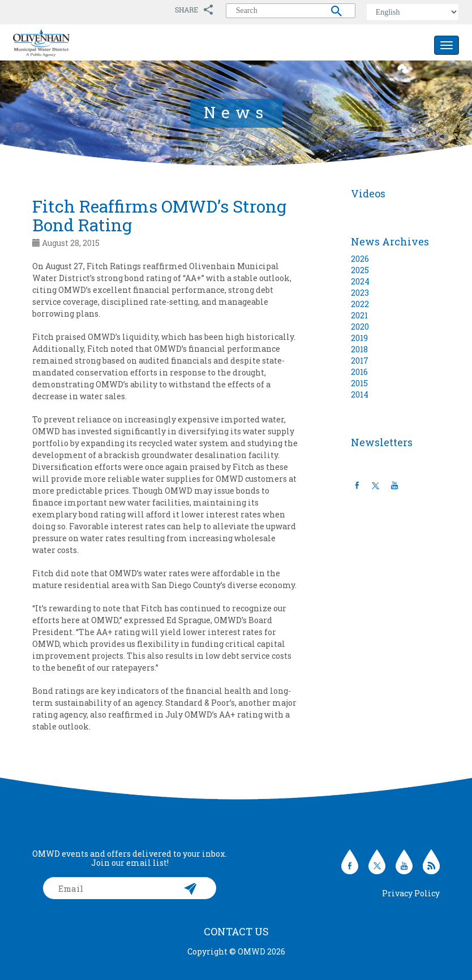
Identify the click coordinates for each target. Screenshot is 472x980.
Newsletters (382, 442)
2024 (360, 281)
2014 (360, 394)
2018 (359, 349)
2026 (360, 259)
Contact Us (236, 931)
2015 (359, 383)
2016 (359, 372)
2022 (360, 304)
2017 (360, 361)
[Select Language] (413, 12)
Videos (368, 193)
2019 (359, 338)
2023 (360, 293)
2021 (359, 315)
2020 (360, 327)
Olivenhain (67, 43)
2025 (360, 270)
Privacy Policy (411, 893)
